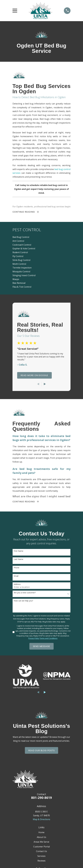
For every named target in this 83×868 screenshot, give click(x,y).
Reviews (41, 861)
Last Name (18, 560)
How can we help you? (23, 601)
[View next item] (45, 384)
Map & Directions (41, 820)
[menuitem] (42, 237)
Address (17, 585)
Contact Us (41, 852)
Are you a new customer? (25, 593)
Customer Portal (41, 847)
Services (41, 856)
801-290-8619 (41, 798)
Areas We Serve (41, 842)
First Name (18, 551)
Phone (16, 568)
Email (16, 576)
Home (41, 833)
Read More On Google (34, 376)
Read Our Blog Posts (41, 751)
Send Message (42, 647)
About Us (41, 838)
